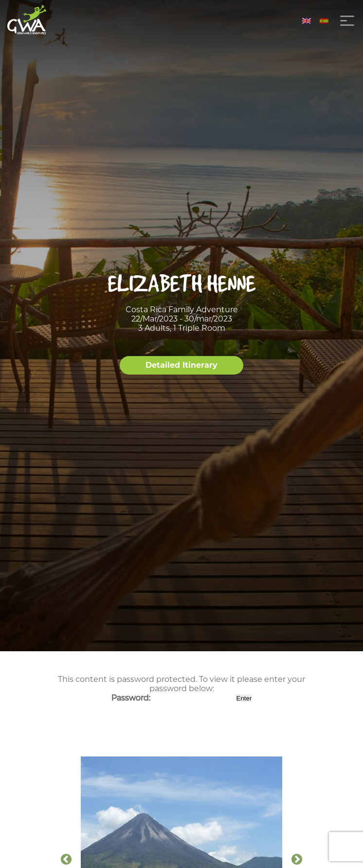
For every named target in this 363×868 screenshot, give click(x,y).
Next (297, 860)
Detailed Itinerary (181, 365)
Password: (173, 698)
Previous (66, 860)
